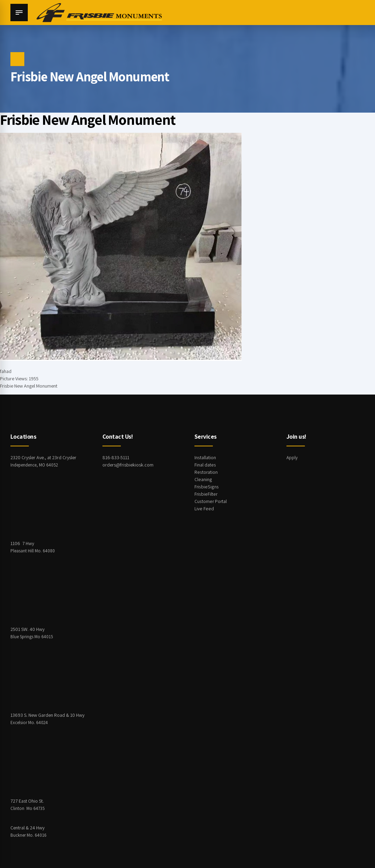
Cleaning (203, 479)
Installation (205, 457)
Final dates (205, 465)
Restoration (206, 472)
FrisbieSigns (206, 487)
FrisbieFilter (206, 494)
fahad (6, 371)
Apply (292, 457)
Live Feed (204, 509)
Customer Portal (211, 501)
